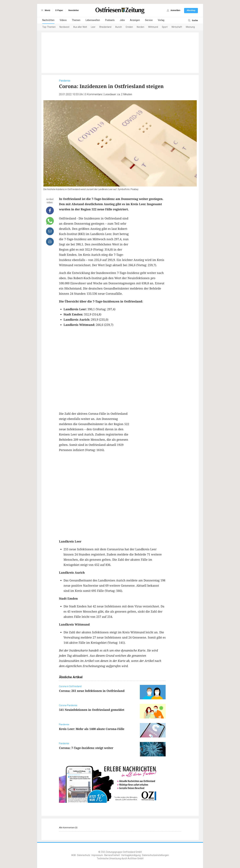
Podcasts (110, 20)
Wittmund (153, 27)
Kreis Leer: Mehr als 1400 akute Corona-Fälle (92, 729)
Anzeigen (135, 20)
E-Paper (59, 10)
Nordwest (64, 27)
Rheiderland (105, 27)
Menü (45, 10)
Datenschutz (84, 855)
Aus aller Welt (80, 27)
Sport (165, 27)
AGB (73, 855)
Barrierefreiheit (112, 855)
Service (149, 20)
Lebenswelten (93, 20)
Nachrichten (48, 20)
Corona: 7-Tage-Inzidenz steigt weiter (86, 748)
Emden (129, 27)
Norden (140, 27)
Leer (93, 27)
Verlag (161, 20)
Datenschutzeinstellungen (155, 855)
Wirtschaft (177, 27)
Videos (63, 20)
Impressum (97, 855)
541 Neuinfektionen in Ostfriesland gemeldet (92, 710)
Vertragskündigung (131, 855)
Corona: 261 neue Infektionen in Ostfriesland (92, 691)
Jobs (122, 20)
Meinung (190, 27)
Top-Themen (49, 27)
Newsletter (74, 10)
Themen (76, 20)
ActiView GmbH (136, 859)
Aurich (119, 27)
